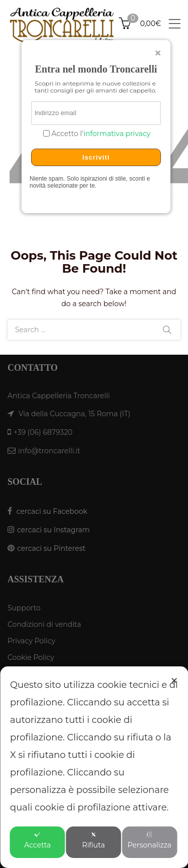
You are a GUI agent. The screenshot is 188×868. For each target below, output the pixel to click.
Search (167, 330)
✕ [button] (174, 681)
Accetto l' (100, 134)
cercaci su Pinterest (51, 548)
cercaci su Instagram (53, 530)
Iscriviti (96, 157)
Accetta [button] (37, 840)
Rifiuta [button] (93, 840)
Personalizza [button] (149, 840)
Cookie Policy (31, 657)
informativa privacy (117, 134)
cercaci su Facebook (52, 511)
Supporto (24, 608)
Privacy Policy (31, 641)
